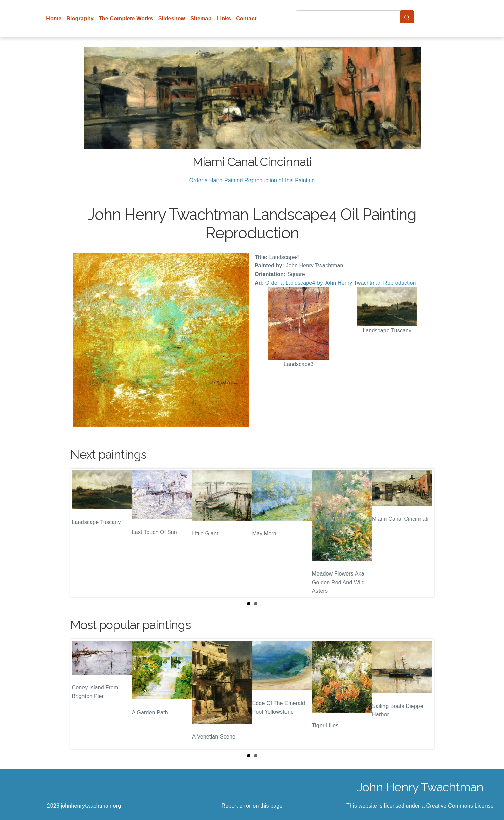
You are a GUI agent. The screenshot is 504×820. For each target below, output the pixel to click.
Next (424, 533)
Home (54, 18)
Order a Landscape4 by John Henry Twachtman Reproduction (341, 283)
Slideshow (172, 18)
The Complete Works (126, 18)
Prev (81, 533)
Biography (80, 18)
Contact (246, 18)
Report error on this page (252, 806)
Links (224, 18)
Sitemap (201, 18)
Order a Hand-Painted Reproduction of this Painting (252, 180)
